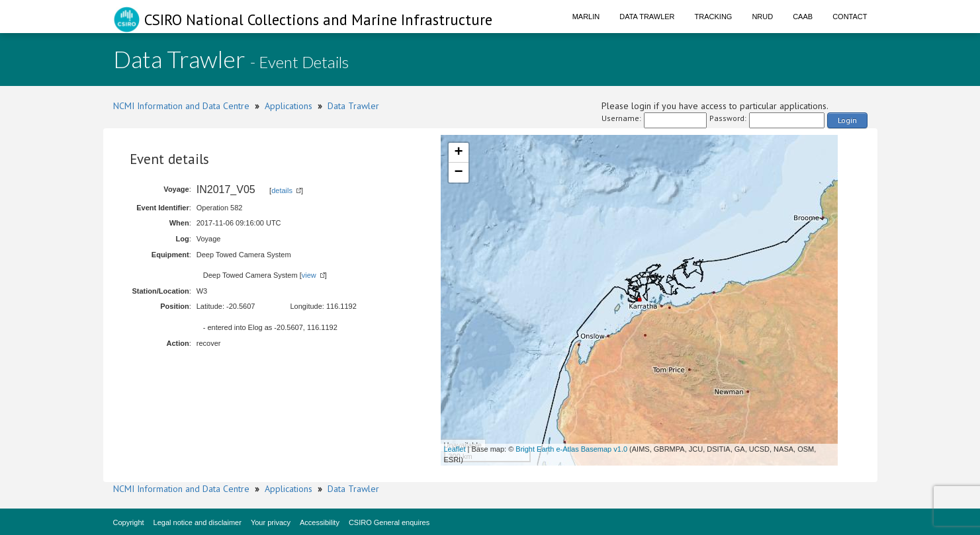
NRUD (762, 17)
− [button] (458, 173)
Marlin (586, 17)
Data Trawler (647, 17)
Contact (850, 17)
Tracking (714, 17)
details (282, 190)
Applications (289, 106)
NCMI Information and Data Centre (181, 106)
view (309, 275)
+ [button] (458, 153)
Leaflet (455, 449)
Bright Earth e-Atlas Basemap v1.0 (571, 449)
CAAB (803, 17)
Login (847, 120)
